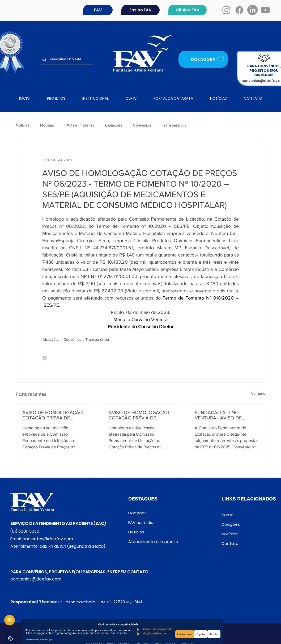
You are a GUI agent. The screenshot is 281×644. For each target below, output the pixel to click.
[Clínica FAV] (188, 10)
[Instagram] (226, 10)
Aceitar (214, 634)
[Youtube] (265, 10)
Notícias (23, 125)
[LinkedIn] (252, 10)
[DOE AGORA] (203, 59)
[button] (98, 10)
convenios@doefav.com (36, 579)
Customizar (185, 634)
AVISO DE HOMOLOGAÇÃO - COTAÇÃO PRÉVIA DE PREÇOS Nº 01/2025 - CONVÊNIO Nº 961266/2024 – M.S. (54, 415)
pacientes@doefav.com (48, 539)
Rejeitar (201, 634)
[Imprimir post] (45, 358)
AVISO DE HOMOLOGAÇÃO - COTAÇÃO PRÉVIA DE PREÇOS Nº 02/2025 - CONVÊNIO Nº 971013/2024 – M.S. (140, 415)
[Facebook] (239, 10)
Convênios (142, 125)
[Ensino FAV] (140, 10)
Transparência (174, 125)
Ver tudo (258, 393)
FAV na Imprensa (80, 125)
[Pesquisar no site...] (69, 59)
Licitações (114, 125)
